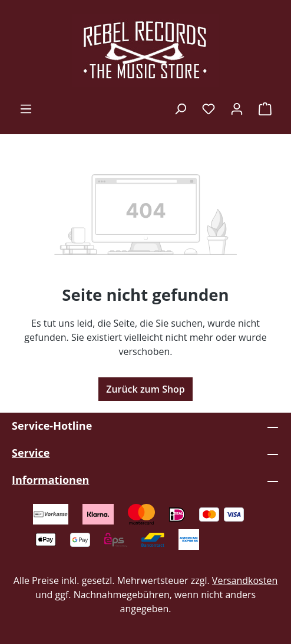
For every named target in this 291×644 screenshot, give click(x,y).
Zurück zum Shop (145, 389)
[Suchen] (180, 108)
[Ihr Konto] (237, 108)
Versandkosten (245, 580)
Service (31, 453)
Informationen (50, 480)
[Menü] (26, 108)
